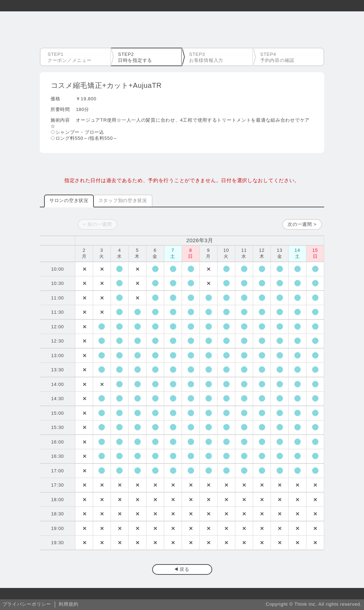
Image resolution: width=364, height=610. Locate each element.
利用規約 (68, 604)
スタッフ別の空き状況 (123, 200)
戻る (184, 569)
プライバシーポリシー (27, 604)
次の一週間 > (302, 224)
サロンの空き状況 (69, 200)
